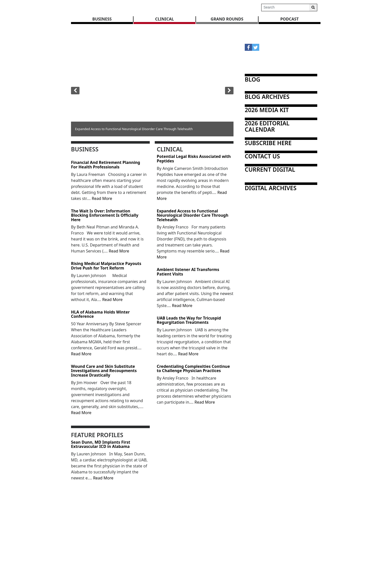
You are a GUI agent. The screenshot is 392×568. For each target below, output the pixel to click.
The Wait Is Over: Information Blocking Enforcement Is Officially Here (105, 216)
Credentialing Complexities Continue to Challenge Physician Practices (193, 369)
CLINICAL (165, 19)
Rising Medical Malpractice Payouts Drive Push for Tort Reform (106, 266)
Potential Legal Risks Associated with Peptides (194, 159)
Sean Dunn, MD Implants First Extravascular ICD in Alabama (101, 445)
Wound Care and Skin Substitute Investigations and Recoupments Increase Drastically (104, 371)
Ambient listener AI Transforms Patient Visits (188, 272)
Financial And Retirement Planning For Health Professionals (105, 165)
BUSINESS (102, 19)
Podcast (289, 19)
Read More (102, 198)
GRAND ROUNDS (227, 19)
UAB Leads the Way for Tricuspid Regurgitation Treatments (189, 320)
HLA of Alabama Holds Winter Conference (100, 314)
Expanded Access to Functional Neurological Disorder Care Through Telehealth (192, 216)
